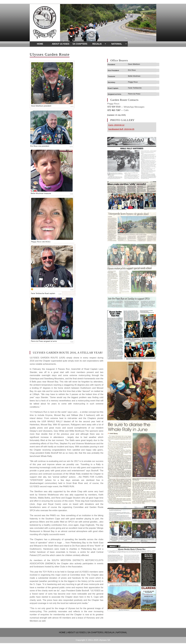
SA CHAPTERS (95, 632)
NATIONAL (122, 632)
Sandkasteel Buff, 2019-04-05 (121, 129)
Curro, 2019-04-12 (116, 125)
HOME (62, 632)
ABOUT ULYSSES (77, 632)
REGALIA (110, 632)
